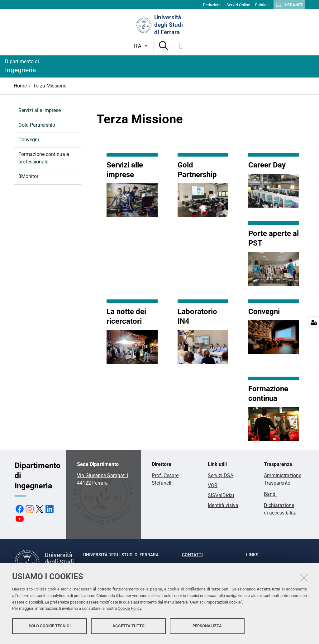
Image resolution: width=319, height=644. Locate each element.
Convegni (29, 140)
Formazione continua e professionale (44, 158)
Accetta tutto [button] (129, 628)
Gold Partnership (37, 125)
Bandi (270, 494)
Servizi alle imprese (40, 110)
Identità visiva (223, 505)
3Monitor (28, 176)
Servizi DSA (221, 475)
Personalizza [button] (207, 628)
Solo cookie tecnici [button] (50, 628)
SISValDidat (221, 495)
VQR (213, 485)
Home (20, 86)
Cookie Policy (129, 611)
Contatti (192, 555)
